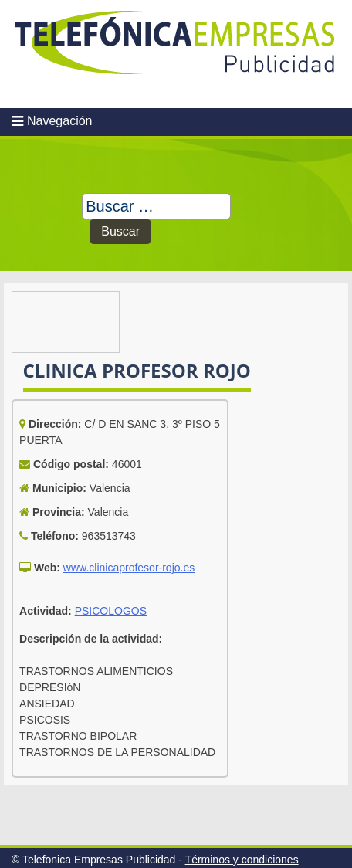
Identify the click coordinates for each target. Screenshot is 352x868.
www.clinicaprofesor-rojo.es (129, 568)
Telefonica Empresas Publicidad (176, 54)
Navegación (60, 121)
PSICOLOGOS (111, 611)
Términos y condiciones (242, 860)
